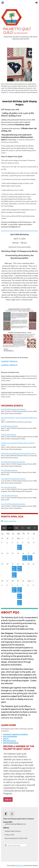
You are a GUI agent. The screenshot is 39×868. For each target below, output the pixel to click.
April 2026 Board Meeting (9, 426)
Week (4, 528)
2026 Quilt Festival (9, 741)
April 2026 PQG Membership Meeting (13, 409)
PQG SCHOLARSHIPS (10, 736)
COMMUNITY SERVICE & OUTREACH (15, 734)
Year (16, 528)
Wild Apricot (19, 865)
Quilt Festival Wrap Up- (9, 434)
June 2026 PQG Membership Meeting (13, 479)
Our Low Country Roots (9, 487)
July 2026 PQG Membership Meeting (13, 504)
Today (29, 528)
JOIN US (6, 739)
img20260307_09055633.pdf (9, 365)
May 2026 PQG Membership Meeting (13, 462)
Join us (8, 799)
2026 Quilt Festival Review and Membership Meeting (19, 453)
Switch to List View (10, 521)
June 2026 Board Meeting (10, 495)
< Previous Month (23, 528)
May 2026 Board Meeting (9, 470)
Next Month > (35, 528)
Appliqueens (21, 591)
